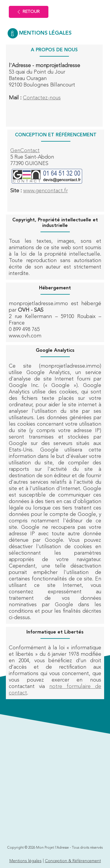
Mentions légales (26, 861)
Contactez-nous (42, 98)
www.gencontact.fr (45, 191)
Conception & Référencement (73, 861)
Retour (29, 12)
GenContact (25, 151)
